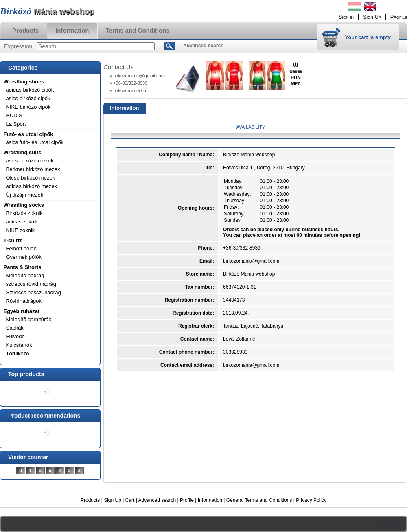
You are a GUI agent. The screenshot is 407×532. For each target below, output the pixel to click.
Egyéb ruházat (22, 311)
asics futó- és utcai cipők (35, 142)
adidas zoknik (22, 222)
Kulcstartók (19, 345)
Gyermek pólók (24, 257)
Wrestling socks (24, 205)
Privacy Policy (311, 500)
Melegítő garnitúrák (29, 319)
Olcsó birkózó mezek (31, 178)
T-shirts (13, 240)
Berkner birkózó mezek (33, 169)
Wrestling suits (23, 152)
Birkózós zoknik (24, 213)
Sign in (346, 17)
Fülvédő (15, 336)
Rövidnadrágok (24, 301)
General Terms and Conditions (259, 500)
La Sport (16, 124)
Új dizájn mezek (25, 195)
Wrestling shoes (24, 82)
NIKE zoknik (21, 230)
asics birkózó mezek (30, 161)
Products (90, 500)
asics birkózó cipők (28, 98)
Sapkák (15, 328)
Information (210, 500)
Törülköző (18, 354)
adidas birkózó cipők (30, 90)
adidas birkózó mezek (32, 186)
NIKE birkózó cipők (28, 107)
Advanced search (157, 500)
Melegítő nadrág (25, 275)
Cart (130, 500)
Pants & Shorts (23, 267)
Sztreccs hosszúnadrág (34, 292)
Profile (187, 500)
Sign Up (113, 500)
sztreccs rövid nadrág (31, 284)
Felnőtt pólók (21, 248)
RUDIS (14, 115)
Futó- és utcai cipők (28, 134)
